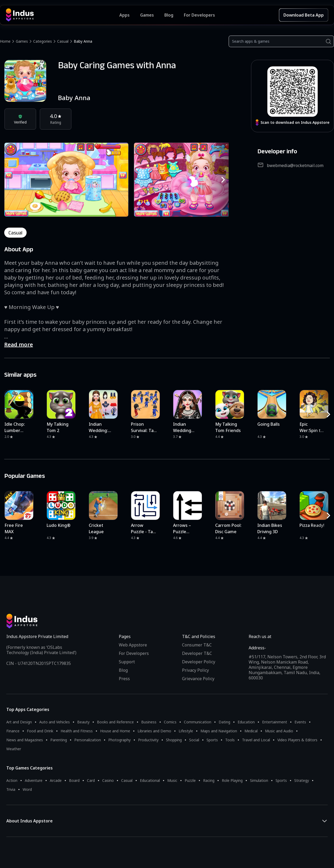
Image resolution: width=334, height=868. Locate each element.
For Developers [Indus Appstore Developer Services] (199, 15)
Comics (170, 722)
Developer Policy (199, 662)
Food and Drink (40, 731)
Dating (224, 722)
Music (172, 780)
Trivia (11, 789)
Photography (119, 740)
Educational (150, 780)
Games (22, 41)
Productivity (148, 740)
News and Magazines (25, 740)
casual (15, 233)
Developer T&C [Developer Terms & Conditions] (197, 653)
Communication (198, 722)
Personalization (88, 740)
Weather (14, 749)
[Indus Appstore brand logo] (63, 15)
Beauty (83, 722)
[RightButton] (223, 180)
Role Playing (232, 780)
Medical (251, 731)
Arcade (56, 780)
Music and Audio (279, 731)
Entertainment (275, 722)
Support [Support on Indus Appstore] (127, 662)
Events (300, 722)
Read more (19, 344)
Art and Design (19, 722)
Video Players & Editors (297, 740)
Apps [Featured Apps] (124, 15)
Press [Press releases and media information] (124, 679)
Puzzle (190, 780)
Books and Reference (115, 722)
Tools (230, 740)
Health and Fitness (77, 731)
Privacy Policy (195, 670)
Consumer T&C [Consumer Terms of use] (197, 645)
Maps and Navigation (219, 731)
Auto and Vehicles (55, 722)
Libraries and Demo (154, 731)
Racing (209, 780)
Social (194, 740)
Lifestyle (186, 731)
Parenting (59, 740)
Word (27, 789)
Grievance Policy (198, 679)
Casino (108, 780)
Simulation (259, 780)
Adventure (34, 780)
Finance (13, 731)
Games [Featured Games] (147, 15)
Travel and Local (256, 740)
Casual (63, 41)
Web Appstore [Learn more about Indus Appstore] (133, 645)
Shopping (174, 740)
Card (91, 780)
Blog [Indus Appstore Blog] (169, 15)
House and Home (115, 731)
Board (74, 780)
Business (149, 722)
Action (12, 780)
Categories (43, 41)
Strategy (302, 780)
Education (246, 722)
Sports (212, 740)
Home (5, 41)
